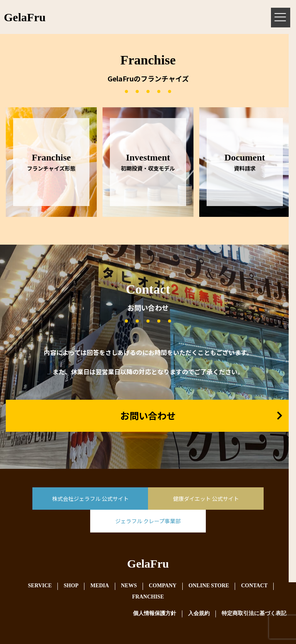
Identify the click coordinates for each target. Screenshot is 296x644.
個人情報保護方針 (155, 614)
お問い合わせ (148, 415)
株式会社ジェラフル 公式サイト (90, 499)
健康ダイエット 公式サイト (206, 499)
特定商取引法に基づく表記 (254, 614)
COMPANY (163, 586)
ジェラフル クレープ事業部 (148, 521)
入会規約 (199, 614)
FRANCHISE (148, 597)
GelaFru (148, 565)
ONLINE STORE (209, 586)
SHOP (71, 586)
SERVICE (40, 586)
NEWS (129, 586)
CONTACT (254, 586)
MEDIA (99, 586)
